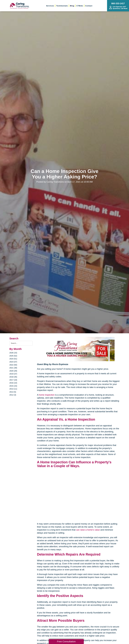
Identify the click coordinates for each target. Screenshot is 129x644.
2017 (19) (13, 380)
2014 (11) (13, 389)
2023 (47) (13, 362)
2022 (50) (13, 365)
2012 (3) (13, 395)
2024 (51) (13, 359)
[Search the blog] (21, 343)
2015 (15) (13, 386)
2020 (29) (13, 371)
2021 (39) (13, 368)
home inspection (47, 395)
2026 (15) (13, 353)
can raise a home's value (88, 530)
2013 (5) (13, 392)
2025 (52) (13, 356)
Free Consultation (66, 641)
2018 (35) (13, 377)
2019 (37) (13, 374)
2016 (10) (13, 383)
